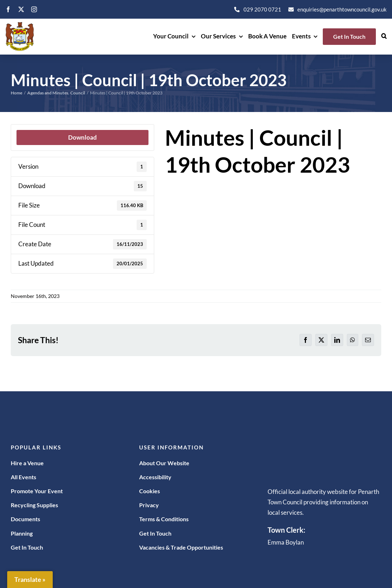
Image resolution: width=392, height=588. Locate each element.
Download (82, 137)
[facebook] (8, 9)
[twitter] (21, 9)
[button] (384, 37)
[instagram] (34, 9)
